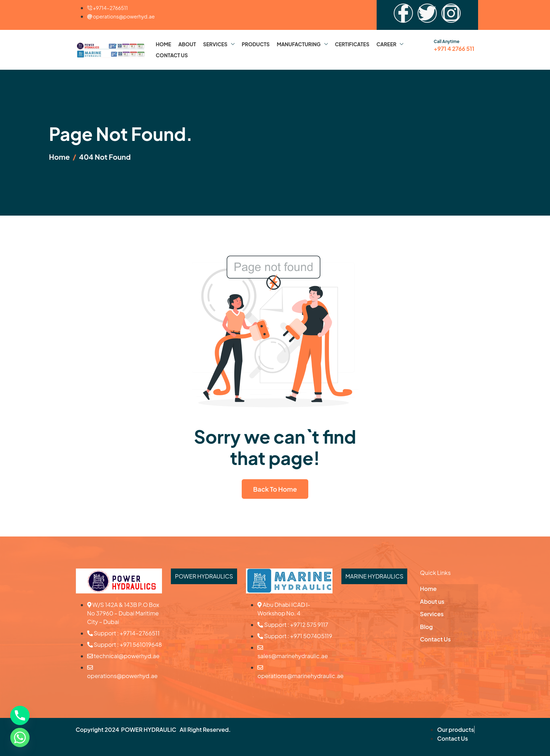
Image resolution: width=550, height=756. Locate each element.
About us (432, 601)
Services (219, 44)
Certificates (352, 44)
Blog (426, 627)
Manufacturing (302, 44)
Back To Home (275, 489)
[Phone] (20, 715)
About (187, 44)
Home (164, 44)
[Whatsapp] (20, 738)
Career (390, 44)
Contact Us (172, 55)
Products (256, 44)
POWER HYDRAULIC (149, 729)
